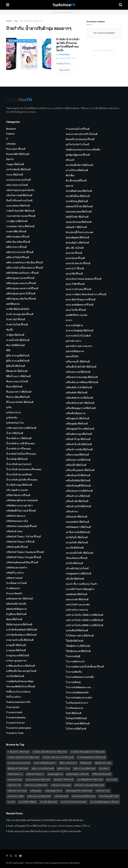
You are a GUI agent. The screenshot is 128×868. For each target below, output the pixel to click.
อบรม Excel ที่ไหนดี (75, 258)
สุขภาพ (69, 186)
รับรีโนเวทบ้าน (14, 697)
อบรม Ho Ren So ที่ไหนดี (78, 263)
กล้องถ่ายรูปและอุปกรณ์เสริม (20, 190)
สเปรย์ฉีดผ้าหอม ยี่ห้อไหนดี (79, 191)
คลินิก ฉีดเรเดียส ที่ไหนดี (18, 242)
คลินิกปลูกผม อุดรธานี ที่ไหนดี (21, 294)
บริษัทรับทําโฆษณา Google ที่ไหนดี (24, 557)
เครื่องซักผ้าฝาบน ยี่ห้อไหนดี (79, 398)
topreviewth (18, 863)
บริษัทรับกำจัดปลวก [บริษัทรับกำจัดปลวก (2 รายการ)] (35, 774)
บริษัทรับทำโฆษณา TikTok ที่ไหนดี (23, 537)
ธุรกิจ (9, 407)
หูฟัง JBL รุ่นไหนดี (75, 248)
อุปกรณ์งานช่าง (73, 341)
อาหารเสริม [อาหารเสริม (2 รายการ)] (112, 780)
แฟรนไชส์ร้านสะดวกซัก (78, 605)
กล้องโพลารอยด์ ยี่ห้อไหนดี (19, 195)
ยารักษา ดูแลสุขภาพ (16, 661)
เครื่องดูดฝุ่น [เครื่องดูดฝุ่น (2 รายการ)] (36, 791)
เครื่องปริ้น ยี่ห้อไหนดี (76, 465)
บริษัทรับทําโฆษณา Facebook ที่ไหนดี (25, 552)
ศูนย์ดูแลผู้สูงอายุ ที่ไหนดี (78, 155)
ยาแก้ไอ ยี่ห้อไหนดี (15, 676)
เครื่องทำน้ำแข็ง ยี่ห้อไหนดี (79, 444)
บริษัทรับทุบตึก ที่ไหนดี (17, 547)
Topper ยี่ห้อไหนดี (15, 164)
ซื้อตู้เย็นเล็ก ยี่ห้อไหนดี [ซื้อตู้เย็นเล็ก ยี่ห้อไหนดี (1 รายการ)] (18, 769)
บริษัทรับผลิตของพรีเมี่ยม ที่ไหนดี (22, 563)
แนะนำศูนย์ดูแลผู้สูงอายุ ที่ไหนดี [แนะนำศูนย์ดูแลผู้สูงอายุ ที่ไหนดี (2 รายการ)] (104, 802)
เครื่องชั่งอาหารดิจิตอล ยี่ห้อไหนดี (82, 382)
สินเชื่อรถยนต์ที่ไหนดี (76, 181)
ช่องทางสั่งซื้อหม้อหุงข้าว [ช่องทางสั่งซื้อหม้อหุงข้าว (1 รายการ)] (45, 763)
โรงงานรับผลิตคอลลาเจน (78, 687)
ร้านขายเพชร (13, 707)
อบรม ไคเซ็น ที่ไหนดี (76, 310)
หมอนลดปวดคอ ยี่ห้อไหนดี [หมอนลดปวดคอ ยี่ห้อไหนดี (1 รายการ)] (38, 780)
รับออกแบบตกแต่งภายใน (18, 702)
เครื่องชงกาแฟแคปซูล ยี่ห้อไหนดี (82, 377)
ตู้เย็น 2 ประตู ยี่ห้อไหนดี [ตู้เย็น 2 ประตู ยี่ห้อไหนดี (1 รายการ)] (43, 769)
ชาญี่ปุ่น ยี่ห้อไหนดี (15, 335)
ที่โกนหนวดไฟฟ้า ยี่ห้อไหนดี (20, 402)
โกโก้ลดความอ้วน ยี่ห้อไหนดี (80, 636)
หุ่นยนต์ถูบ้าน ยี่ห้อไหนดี (77, 243)
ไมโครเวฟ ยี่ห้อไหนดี (76, 729)
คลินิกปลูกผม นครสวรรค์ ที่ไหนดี (22, 288)
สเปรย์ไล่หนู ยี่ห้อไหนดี (77, 201)
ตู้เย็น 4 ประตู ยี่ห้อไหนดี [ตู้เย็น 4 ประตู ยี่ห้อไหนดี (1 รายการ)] (84, 769)
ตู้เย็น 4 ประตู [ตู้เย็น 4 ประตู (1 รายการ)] (64, 769)
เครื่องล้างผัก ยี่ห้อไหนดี (77, 501)
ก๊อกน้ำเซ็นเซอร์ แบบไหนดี (19, 201)
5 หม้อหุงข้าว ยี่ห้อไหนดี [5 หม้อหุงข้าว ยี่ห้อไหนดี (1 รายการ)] (18, 752)
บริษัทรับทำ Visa (14, 532)
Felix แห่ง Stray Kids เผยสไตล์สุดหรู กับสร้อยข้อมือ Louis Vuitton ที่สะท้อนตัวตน (45, 820)
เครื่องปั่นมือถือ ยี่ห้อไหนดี (78, 481)
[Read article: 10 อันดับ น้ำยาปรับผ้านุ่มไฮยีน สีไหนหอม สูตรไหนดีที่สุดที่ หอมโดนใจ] (29, 54)
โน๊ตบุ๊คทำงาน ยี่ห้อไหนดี (78, 646)
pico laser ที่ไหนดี (16, 149)
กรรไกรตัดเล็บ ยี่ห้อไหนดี (18, 170)
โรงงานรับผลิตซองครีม (77, 693)
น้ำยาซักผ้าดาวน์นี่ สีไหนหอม (20, 444)
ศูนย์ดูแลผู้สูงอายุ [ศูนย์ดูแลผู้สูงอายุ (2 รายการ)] (55, 774)
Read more (66, 70)
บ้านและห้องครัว (14, 594)
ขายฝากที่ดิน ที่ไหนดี (16, 232)
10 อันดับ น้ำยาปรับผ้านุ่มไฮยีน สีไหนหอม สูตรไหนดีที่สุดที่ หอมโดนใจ (68, 45)
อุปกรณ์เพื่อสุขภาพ (75, 351)
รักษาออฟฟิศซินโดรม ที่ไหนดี (21, 687)
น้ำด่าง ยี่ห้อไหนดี (15, 433)
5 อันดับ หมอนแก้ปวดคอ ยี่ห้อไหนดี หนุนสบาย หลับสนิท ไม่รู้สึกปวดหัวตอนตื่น (44, 831)
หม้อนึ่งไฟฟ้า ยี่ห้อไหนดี (77, 217)
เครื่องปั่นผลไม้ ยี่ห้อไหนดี (78, 475)
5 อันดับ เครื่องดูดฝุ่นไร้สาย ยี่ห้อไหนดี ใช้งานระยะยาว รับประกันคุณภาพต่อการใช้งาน (48, 826)
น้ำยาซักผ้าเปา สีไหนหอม (19, 449)
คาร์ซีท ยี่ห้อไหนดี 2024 (18, 309)
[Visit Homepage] (64, 5)
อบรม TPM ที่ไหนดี (75, 284)
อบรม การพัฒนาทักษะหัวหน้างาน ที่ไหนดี (86, 294)
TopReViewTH (64, 55)
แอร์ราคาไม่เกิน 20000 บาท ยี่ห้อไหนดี (84, 625)
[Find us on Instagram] (16, 856)
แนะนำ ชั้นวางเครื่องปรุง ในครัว (82, 584)
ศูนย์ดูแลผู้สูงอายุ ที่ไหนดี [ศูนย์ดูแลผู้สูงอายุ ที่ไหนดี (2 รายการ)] (78, 774)
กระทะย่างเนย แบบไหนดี (18, 180)
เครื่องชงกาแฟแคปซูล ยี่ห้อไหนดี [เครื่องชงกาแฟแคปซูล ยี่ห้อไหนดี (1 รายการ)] (89, 785)
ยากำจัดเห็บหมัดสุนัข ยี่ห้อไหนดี (21, 630)
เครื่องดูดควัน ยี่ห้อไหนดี (77, 419)
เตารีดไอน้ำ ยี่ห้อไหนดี (77, 537)
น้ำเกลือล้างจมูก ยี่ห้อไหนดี (19, 485)
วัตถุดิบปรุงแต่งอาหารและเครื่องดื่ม (83, 150)
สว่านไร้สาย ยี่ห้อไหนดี (77, 170)
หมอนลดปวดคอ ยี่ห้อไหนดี (79, 212)
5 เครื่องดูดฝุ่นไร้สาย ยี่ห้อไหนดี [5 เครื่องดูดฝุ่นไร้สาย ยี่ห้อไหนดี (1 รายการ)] (91, 757)
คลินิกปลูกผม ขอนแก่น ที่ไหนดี (21, 283)
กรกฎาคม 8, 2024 (63, 58)
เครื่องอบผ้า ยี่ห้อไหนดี (76, 517)
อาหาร (69, 320)
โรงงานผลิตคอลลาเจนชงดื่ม (80, 677)
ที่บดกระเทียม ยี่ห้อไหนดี (18, 397)
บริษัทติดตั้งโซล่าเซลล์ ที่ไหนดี (21, 511)
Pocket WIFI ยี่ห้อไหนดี (18, 154)
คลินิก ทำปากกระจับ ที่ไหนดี (20, 252)
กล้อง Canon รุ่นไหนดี (17, 185)
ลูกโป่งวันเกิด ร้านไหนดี (77, 145)
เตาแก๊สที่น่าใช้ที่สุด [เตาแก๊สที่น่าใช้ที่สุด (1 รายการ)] (28, 802)
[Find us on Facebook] (7, 856)
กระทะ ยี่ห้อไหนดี (14, 175)
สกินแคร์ (70, 160)
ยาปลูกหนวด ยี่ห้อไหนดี (17, 656)
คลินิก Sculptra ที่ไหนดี (18, 237)
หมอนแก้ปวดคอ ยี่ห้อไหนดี (78, 222)
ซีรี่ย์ (8, 351)
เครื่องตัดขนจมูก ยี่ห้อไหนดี (79, 434)
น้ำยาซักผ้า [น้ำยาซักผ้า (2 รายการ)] (104, 769)
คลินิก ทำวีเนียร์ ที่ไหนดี (18, 257)
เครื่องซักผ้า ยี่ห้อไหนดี (76, 393)
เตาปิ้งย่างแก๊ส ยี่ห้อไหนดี (78, 532)
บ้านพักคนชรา (13, 588)
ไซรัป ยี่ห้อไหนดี (73, 713)
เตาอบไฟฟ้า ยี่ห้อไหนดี (77, 543)
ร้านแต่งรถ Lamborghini (19, 728)
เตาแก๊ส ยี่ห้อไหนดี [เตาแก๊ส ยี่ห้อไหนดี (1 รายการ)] (49, 802)
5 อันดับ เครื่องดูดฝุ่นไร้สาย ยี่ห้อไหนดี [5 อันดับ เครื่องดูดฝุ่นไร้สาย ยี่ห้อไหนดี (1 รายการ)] (88, 752)
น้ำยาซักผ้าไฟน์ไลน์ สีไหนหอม (21, 454)
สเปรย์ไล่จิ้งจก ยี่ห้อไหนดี (78, 196)
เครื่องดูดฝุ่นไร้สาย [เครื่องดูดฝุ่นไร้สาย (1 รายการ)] (54, 791)
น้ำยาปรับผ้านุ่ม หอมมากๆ (31, 21)
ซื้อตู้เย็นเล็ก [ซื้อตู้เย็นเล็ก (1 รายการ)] (86, 763)
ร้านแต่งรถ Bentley (16, 718)
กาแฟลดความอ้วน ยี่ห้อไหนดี (20, 226)
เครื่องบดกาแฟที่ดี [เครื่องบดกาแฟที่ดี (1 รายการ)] (16, 796)
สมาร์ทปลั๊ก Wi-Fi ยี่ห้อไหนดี (79, 165)
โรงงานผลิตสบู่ (73, 682)
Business (11, 129)
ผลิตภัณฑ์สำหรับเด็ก (16, 604)
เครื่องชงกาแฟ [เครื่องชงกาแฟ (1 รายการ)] (14, 785)
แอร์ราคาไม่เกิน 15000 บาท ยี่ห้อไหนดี (84, 620)
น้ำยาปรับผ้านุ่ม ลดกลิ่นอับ (19, 475)
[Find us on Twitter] (11, 856)
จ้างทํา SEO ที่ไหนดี (16, 320)
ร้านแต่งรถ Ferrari (15, 723)
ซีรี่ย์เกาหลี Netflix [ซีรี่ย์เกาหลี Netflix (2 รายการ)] (68, 763)
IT (7, 139)
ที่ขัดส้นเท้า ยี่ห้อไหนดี (17, 371)
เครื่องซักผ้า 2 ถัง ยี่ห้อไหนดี (79, 388)
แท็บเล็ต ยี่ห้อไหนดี (75, 579)
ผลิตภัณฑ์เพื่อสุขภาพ (16, 609)
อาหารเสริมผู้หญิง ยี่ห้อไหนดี (79, 331)
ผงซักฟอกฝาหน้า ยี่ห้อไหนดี (19, 599)
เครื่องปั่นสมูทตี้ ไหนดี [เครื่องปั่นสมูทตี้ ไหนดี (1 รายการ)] (109, 796)
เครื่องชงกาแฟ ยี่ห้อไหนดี (78, 372)
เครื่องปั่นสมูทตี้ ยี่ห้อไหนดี (78, 486)
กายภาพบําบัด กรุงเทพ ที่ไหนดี (21, 216)
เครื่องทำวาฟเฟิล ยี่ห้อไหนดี (79, 450)
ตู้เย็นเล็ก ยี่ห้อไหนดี (16, 366)
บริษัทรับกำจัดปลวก (16, 516)
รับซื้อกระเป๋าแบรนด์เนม (18, 692)
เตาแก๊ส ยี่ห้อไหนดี (75, 548)
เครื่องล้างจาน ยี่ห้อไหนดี (78, 496)
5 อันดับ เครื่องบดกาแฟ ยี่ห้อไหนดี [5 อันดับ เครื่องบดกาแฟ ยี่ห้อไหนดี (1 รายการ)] (58, 757)
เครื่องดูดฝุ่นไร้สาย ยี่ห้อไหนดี (80, 429)
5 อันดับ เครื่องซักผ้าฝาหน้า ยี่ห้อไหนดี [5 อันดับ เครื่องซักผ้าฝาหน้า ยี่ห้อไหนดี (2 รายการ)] (50, 752)
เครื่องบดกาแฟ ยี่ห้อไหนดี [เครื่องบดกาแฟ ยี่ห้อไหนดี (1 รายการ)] (39, 796)
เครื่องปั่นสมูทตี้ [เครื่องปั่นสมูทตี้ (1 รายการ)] (61, 796)
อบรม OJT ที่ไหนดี (75, 269)
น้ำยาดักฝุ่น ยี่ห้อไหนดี (17, 459)
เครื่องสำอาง (72, 512)
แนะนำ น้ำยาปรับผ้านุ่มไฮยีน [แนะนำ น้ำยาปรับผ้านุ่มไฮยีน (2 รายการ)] (74, 802)
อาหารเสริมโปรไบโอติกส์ (78, 336)
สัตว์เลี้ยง (70, 176)
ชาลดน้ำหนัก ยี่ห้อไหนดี (18, 340)
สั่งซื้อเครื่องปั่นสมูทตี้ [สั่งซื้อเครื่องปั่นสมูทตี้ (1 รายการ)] (102, 774)
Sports (10, 159)
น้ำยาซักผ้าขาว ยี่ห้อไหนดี (19, 438)
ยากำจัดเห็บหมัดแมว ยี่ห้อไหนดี (21, 635)
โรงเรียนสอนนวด (74, 708)
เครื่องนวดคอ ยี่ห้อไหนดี (77, 455)
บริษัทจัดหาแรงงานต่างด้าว (20, 506)
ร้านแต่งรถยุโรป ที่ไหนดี (78, 129)
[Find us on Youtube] (20, 856)
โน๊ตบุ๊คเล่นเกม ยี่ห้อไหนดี (78, 651)
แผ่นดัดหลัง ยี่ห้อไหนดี (76, 594)
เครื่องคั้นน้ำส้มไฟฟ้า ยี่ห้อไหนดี (81, 367)
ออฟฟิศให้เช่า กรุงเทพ (76, 315)
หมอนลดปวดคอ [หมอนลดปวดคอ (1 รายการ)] (15, 780)
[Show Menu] (8, 5)
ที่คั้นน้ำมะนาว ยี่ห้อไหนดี (18, 376)
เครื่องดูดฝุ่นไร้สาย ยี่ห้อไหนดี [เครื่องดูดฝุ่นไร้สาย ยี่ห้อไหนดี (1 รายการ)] (79, 791)
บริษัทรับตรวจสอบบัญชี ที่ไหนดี (21, 526)
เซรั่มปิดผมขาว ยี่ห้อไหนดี (78, 527)
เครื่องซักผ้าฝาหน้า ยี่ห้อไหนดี (80, 403)
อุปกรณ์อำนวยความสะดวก (79, 346)
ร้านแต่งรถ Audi (14, 712)
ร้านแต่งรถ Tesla (15, 733)
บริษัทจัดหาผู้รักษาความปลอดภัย (22, 500)
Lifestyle (11, 144)
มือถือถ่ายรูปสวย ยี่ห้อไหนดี (19, 625)
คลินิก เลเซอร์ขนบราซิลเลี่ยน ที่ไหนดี (24, 263)
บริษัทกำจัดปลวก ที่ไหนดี (18, 495)
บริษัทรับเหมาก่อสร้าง (17, 568)
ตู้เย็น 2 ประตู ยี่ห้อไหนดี (18, 356)
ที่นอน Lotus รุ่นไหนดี (17, 382)
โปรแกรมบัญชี (73, 656)
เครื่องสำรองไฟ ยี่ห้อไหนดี (78, 506)
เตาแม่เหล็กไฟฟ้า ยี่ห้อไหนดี (79, 553)
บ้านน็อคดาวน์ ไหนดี (16, 583)
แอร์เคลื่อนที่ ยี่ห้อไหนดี (77, 631)
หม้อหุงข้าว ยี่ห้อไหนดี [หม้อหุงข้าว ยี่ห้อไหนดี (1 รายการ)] (64, 780)
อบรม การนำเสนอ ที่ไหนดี (78, 289)
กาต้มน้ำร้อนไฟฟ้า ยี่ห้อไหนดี (20, 211)
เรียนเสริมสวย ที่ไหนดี (76, 558)
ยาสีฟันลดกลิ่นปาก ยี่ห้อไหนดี (20, 666)
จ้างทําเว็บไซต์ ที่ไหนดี (17, 325)
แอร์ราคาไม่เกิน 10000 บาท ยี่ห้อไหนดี (84, 615)
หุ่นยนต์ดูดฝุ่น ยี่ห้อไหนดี (77, 238)
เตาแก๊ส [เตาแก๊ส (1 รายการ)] (11, 802)
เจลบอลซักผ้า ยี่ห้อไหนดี (77, 522)
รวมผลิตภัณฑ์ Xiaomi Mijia (20, 681)
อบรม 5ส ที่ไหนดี (74, 253)
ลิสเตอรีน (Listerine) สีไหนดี (80, 139)
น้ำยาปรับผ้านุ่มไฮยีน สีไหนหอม (22, 41)
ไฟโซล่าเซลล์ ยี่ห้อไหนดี (78, 724)
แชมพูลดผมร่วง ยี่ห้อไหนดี (78, 574)
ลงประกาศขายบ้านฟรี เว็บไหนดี (82, 134)
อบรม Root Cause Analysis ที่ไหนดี (83, 279)
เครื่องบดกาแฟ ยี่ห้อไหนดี (78, 460)
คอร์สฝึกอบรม (13, 304)
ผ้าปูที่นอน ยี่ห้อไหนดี (16, 614)
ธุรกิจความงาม (13, 413)
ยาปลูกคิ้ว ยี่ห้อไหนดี (16, 645)
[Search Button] (120, 5)
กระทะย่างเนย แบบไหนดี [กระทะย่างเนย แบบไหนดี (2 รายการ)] (19, 763)
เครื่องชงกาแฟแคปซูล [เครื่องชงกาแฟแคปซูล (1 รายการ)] (61, 785)
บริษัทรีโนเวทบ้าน (15, 573)
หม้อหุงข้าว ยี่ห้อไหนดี (76, 227)
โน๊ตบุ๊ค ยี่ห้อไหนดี (74, 641)
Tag (16, 21)
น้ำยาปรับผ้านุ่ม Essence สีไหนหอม (24, 469)
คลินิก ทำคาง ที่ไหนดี (16, 247)
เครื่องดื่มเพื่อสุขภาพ (76, 413)
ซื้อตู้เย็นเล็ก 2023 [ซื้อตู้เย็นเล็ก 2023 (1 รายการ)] (103, 763)
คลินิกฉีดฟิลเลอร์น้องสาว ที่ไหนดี (22, 273)
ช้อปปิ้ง (10, 330)
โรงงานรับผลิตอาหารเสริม (79, 698)
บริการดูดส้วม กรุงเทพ (17, 490)
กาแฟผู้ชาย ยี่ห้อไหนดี (17, 221)
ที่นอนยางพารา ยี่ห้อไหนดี (19, 392)
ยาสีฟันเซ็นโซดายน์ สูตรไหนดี (21, 671)
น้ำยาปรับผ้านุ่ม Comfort (19, 464)
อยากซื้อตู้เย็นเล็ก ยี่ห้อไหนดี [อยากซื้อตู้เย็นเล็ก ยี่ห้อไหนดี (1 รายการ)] (90, 780)
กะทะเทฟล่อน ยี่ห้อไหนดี (18, 206)
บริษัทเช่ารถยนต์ (14, 578)
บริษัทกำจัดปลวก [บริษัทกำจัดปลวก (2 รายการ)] (15, 774)
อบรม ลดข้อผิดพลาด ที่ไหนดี (80, 305)
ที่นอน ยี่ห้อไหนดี (14, 387)
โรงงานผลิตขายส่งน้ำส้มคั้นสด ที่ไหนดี (85, 667)
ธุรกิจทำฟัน (12, 418)
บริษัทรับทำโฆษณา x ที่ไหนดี (20, 542)
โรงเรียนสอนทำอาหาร (77, 703)
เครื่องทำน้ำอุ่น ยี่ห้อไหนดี (78, 439)
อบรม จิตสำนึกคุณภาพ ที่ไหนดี (81, 300)
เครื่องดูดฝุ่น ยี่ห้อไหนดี (77, 424)
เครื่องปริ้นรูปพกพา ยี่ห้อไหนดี (80, 470)
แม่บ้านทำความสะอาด (77, 610)
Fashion (10, 134)
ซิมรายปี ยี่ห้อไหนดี (15, 345)
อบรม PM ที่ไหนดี (74, 274)
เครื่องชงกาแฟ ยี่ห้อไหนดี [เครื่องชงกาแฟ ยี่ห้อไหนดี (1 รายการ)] (36, 785)
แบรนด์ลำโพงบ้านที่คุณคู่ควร (80, 589)
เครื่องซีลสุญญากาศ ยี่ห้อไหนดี (81, 408)
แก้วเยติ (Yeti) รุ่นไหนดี (77, 569)
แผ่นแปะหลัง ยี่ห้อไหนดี (77, 600)
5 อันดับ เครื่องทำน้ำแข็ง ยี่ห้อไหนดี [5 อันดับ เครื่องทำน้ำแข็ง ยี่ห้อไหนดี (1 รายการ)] (23, 757)
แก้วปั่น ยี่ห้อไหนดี (74, 563)
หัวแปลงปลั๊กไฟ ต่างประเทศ (79, 232)
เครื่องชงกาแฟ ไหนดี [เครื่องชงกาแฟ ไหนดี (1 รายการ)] (17, 791)
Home (9, 21)
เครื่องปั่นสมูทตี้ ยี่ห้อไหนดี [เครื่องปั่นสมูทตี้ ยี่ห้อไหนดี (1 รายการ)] (84, 796)
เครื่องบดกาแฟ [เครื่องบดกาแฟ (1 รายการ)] (103, 791)
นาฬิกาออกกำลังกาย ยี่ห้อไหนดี (21, 428)
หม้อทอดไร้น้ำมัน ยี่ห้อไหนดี (79, 207)
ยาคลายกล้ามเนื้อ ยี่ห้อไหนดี (20, 640)
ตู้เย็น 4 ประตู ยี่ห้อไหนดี (18, 361)
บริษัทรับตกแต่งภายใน (17, 521)
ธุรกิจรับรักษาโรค (15, 423)
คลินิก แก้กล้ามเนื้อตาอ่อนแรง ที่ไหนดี (24, 268)
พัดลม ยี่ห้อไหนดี (14, 619)
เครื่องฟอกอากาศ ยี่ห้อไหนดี (79, 491)
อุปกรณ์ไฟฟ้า (72, 357)
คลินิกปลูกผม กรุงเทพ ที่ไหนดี (20, 278)
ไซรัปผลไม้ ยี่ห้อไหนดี (76, 718)
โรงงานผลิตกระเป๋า (75, 662)
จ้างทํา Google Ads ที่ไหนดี (20, 314)
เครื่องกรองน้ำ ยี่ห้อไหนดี (78, 362)
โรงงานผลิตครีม (74, 672)
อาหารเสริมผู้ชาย (74, 325)
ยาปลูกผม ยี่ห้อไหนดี (16, 650)
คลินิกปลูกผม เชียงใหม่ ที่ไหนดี (21, 299)
